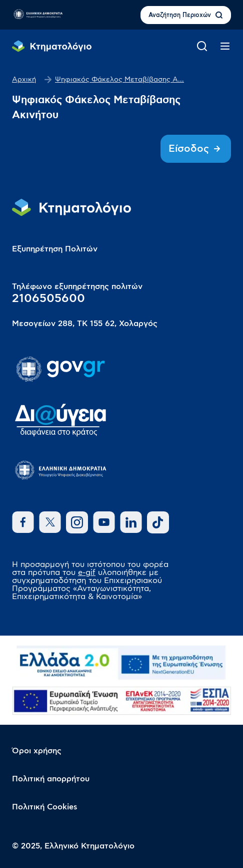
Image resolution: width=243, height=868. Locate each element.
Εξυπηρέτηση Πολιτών (55, 249)
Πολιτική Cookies (45, 807)
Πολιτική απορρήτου (51, 779)
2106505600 (48, 299)
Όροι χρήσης (37, 751)
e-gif (87, 572)
